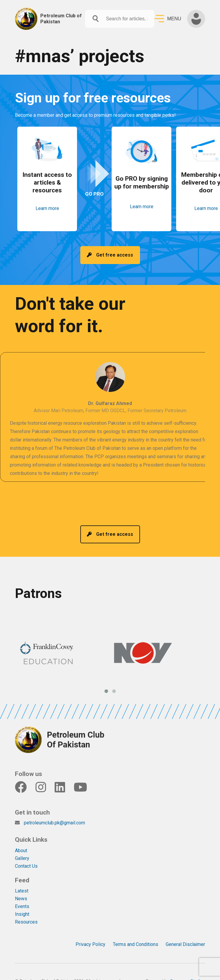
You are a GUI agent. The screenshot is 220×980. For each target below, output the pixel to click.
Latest (22, 879)
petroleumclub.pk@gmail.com (54, 811)
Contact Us (26, 854)
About (21, 839)
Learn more (47, 213)
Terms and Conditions (136, 932)
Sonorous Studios (188, 969)
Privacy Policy (90, 932)
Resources (26, 910)
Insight (22, 902)
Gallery (22, 846)
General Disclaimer (185, 932)
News (21, 887)
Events (22, 894)
